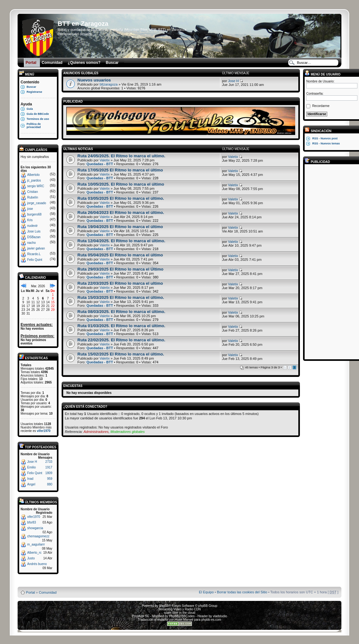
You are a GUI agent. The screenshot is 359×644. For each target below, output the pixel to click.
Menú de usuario (323, 74)
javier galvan (36, 248)
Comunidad (48, 592)
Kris (30, 220)
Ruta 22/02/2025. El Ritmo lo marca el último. (121, 340)
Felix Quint (35, 260)
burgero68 (35, 214)
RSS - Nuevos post (325, 138)
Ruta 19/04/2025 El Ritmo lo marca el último (120, 227)
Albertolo (33, 175)
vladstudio (220, 616)
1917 (49, 467)
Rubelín (33, 197)
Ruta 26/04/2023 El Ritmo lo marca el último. (121, 213)
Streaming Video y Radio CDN (180, 609)
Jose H (32, 462)
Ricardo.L (34, 254)
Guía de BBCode (38, 114)
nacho (32, 243)
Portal (31, 592)
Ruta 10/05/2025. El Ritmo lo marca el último (121, 184)
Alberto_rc (35, 553)
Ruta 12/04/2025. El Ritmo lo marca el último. (121, 241)
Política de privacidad (34, 126)
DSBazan (34, 237)
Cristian (33, 192)
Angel (31, 484)
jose (30, 209)
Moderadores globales (127, 432)
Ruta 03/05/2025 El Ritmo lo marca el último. (121, 198)
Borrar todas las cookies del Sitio (242, 592)
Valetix (105, 160)
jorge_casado (37, 203)
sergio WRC (36, 186)
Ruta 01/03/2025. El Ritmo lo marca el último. (121, 326)
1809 (49, 473)
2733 (49, 462)
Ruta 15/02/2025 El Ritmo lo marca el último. (121, 354)
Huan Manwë (184, 620)
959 (50, 479)
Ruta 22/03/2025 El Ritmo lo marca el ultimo (120, 283)
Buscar (32, 87)
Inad (30, 479)
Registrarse (35, 92)
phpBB (164, 606)
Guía (30, 109)
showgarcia (35, 528)
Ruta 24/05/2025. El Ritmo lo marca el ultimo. (121, 156)
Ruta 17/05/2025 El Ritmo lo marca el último (120, 170)
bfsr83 (32, 522)
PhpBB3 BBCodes (182, 616)
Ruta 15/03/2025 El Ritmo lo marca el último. (121, 297)
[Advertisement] (331, 261)
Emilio (32, 467)
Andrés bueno (37, 564)
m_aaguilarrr (36, 544)
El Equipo (206, 592)
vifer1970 (44, 431)
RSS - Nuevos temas (326, 143)
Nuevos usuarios (94, 80)
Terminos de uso (38, 119)
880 (50, 484)
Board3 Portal (167, 582)
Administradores (96, 432)
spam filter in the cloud (179, 613)
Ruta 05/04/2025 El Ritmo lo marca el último (120, 255)
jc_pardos (34, 180)
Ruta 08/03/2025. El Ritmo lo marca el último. (121, 312)
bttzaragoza (109, 84)
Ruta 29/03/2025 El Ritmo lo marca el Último (120, 269)
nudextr (33, 226)
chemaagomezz (39, 536)
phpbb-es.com (211, 620)
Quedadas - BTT (100, 164)
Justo (31, 558)
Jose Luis (34, 231)
